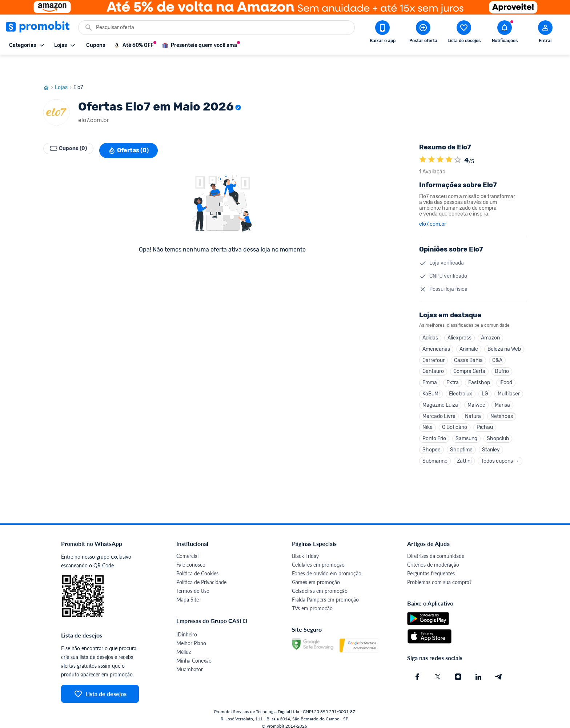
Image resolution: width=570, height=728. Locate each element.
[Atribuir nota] (458, 139)
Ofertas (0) (137, 129)
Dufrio (502, 355)
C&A (497, 342)
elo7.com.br (433, 203)
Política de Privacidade (201, 575)
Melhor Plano (191, 636)
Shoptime (461, 441)
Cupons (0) (72, 129)
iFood (506, 367)
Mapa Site (188, 593)
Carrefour (433, 342)
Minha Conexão (194, 654)
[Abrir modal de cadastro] (545, 33)
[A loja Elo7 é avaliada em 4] (423, 139)
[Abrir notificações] (505, 33)
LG (485, 379)
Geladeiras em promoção (320, 584)
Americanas (436, 330)
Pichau (485, 416)
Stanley (491, 441)
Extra (453, 367)
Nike (427, 416)
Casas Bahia (468, 342)
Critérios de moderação (433, 558)
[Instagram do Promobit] (458, 670)
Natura (473, 404)
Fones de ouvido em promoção (327, 566)
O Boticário (455, 416)
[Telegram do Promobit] (499, 670)
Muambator (190, 662)
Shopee (431, 441)
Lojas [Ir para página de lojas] (64, 67)
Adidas (430, 317)
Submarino (435, 453)
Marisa (502, 392)
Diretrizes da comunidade (436, 549)
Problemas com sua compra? (439, 575)
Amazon (490, 317)
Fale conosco (191, 558)
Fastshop (479, 367)
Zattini (464, 453)
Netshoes (502, 404)
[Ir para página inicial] (49, 67)
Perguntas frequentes (431, 566)
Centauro (433, 355)
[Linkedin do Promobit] (478, 670)
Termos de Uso (193, 584)
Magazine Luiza (440, 392)
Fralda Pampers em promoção (325, 593)
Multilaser (509, 379)
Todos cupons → (500, 453)
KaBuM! (431, 379)
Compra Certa (469, 355)
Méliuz (184, 645)
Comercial (187, 549)
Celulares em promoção (318, 558)
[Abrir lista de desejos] (464, 33)
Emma (430, 367)
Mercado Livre (439, 404)
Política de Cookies (197, 566)
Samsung (466, 429)
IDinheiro (187, 628)
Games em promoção (316, 575)
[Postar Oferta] (423, 33)
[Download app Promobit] (382, 33)
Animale (469, 330)
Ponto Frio (434, 429)
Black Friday (305, 549)
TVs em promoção (312, 601)
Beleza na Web (504, 330)
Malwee (476, 392)
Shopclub (498, 429)
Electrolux (461, 379)
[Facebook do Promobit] (417, 670)
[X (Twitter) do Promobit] (438, 670)
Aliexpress (459, 317)
